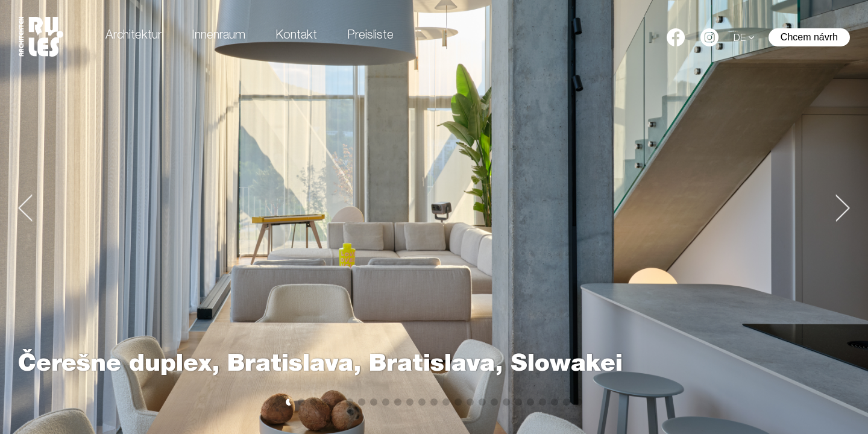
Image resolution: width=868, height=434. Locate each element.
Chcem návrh (809, 37)
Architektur (134, 36)
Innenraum (219, 36)
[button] (25, 208)
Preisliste (370, 36)
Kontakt (296, 36)
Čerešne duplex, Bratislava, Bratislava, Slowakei (320, 366)
